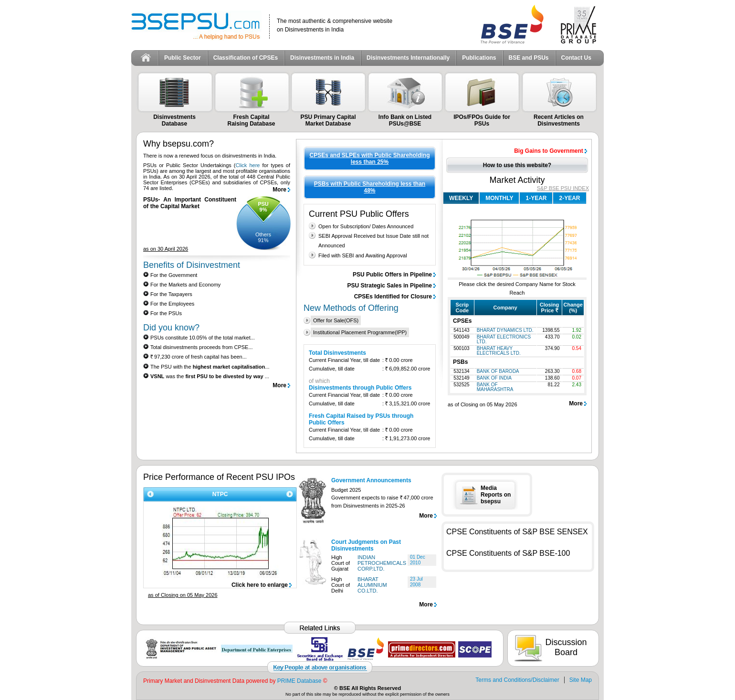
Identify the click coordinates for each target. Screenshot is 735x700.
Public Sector (183, 58)
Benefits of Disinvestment (192, 265)
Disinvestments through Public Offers (360, 388)
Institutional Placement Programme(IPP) (360, 332)
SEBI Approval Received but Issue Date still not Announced (373, 241)
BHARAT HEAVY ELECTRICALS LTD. (499, 351)
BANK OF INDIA (494, 378)
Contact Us (576, 58)
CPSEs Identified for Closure (393, 297)
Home (146, 58)
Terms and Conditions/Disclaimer (517, 680)
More (279, 190)
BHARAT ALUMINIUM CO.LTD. (372, 585)
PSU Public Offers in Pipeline (392, 275)
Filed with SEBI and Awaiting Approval (363, 255)
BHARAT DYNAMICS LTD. (505, 330)
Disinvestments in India (322, 58)
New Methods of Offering (351, 308)
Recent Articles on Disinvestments (559, 120)
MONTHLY (499, 198)
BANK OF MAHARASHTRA (495, 387)
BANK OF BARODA (498, 371)
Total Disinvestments (337, 353)
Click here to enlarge (260, 585)
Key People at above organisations (320, 667)
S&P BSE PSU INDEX (563, 188)
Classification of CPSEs (246, 58)
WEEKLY (461, 198)
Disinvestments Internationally (408, 58)
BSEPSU (200, 25)
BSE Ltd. (513, 24)
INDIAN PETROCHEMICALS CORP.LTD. (382, 563)
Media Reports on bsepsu (496, 495)
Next (291, 494)
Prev (149, 494)
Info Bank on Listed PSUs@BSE (405, 120)
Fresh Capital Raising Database (251, 120)
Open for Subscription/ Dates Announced (366, 226)
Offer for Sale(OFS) (336, 320)
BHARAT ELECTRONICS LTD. (504, 339)
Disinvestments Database (174, 120)
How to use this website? (517, 165)
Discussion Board (566, 647)
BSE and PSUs (529, 58)
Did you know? (171, 328)
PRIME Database (299, 681)
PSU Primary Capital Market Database (328, 120)
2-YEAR (569, 198)
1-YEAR (536, 198)
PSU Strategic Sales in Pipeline (390, 286)
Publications (479, 58)
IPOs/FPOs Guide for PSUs (482, 120)
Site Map (581, 680)
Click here (248, 165)
